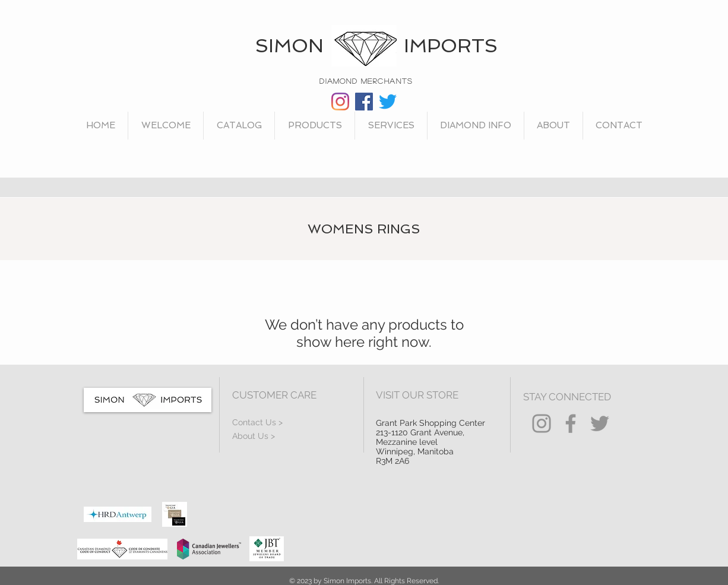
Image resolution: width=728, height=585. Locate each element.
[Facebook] (364, 102)
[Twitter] (388, 102)
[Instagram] (340, 102)
